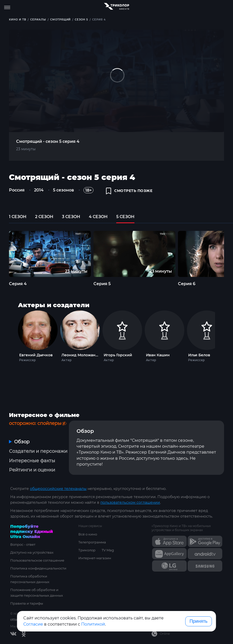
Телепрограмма (92, 542)
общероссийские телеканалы (58, 489)
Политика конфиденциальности (38, 568)
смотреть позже (129, 191)
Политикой (93, 624)
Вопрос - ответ (23, 544)
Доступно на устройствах (32, 552)
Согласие (33, 624)
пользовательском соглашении (130, 502)
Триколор (87, 550)
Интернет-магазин (95, 558)
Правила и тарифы (27, 603)
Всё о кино (88, 534)
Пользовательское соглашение (37, 560)
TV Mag (108, 550)
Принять (198, 621)
